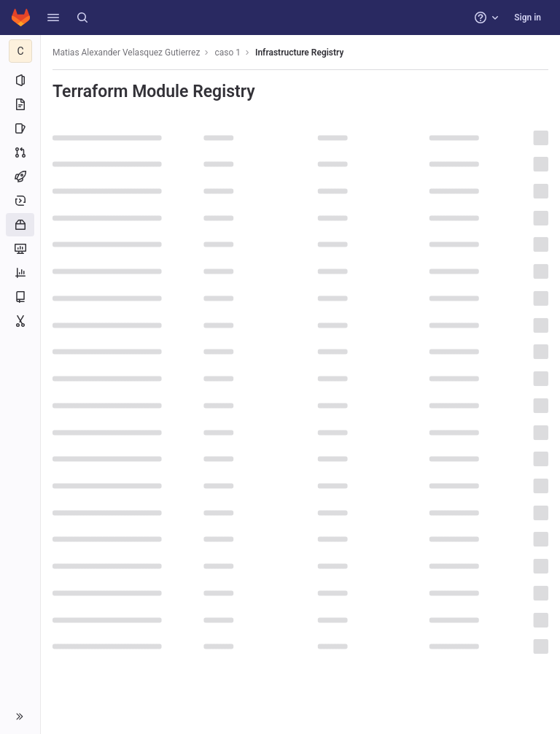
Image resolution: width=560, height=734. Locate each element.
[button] (53, 18)
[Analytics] (20, 273)
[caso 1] (20, 51)
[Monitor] (20, 249)
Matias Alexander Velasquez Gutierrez (126, 53)
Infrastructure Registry (299, 53)
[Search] (82, 18)
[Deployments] (20, 201)
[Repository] (20, 104)
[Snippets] (20, 321)
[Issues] (20, 128)
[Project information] (20, 80)
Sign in (528, 18)
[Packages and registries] (20, 225)
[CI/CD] (20, 177)
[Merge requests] (20, 152)
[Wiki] (20, 297)
